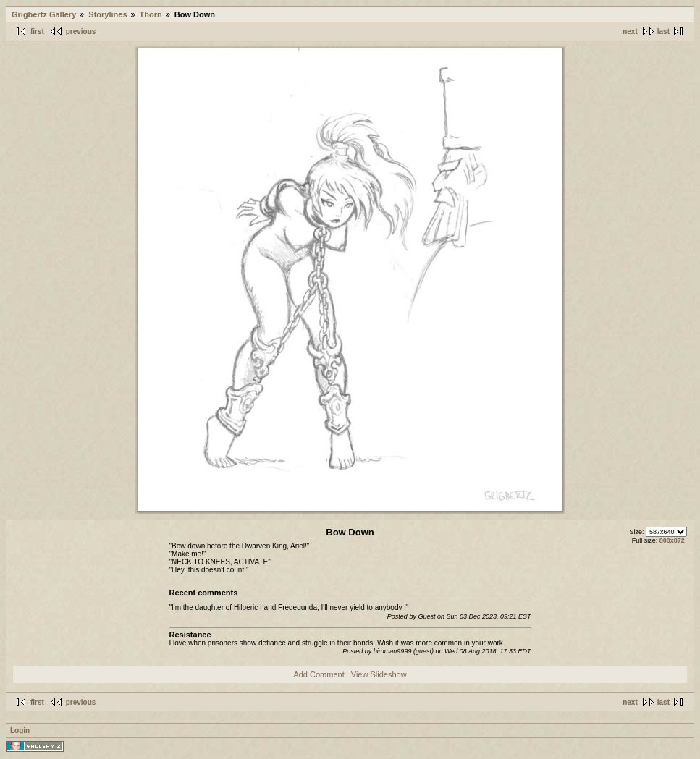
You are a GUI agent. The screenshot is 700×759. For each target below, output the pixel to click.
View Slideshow (379, 674)
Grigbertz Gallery (44, 14)
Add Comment (319, 674)
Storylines (107, 14)
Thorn (151, 14)
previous (81, 31)
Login (20, 730)
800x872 (672, 540)
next (630, 31)
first (37, 31)
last (663, 31)
